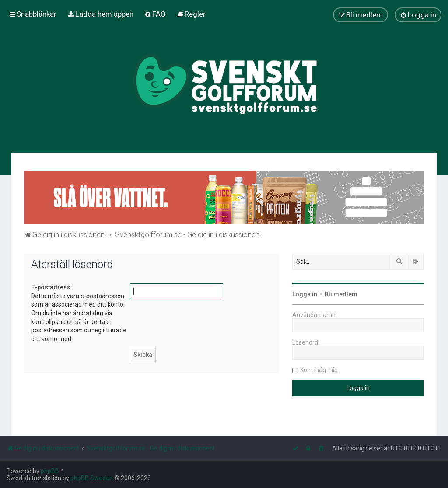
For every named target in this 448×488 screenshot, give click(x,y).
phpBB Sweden (92, 478)
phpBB (50, 471)
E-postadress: (52, 287)
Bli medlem (341, 294)
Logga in (305, 294)
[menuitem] (100, 14)
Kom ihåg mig (319, 370)
